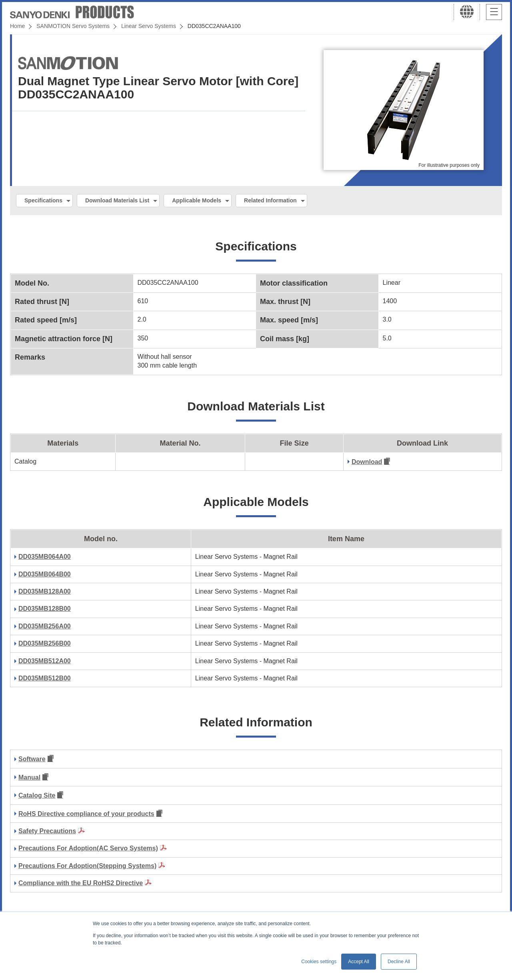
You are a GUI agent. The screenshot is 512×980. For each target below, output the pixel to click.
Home (17, 26)
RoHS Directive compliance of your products (86, 814)
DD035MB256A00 (45, 626)
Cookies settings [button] (319, 962)
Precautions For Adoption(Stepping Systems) (87, 866)
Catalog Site (37, 795)
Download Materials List (117, 200)
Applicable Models (197, 200)
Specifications (43, 200)
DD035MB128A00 (45, 591)
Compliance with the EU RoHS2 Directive (81, 883)
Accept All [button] (359, 962)
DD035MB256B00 (45, 643)
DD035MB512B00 (45, 678)
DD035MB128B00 (45, 609)
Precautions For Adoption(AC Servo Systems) (88, 848)
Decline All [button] (399, 962)
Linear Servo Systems (149, 26)
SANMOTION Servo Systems (73, 26)
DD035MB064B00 (45, 574)
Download (367, 462)
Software (32, 759)
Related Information (270, 200)
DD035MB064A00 (45, 557)
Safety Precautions (47, 831)
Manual (29, 777)
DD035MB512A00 (45, 661)
